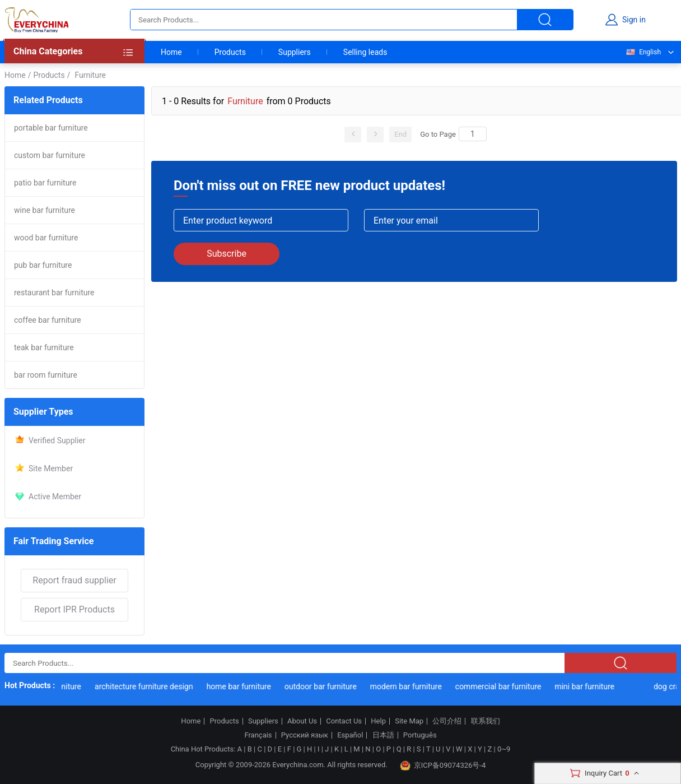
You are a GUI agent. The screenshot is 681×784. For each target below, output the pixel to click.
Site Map (409, 721)
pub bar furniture (43, 265)
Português (420, 735)
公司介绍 (447, 721)
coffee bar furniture (48, 320)
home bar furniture (240, 686)
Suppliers (295, 52)
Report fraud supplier (74, 580)
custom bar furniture (50, 155)
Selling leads (365, 52)
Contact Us (344, 721)
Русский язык (305, 735)
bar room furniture (46, 375)
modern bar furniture (407, 686)
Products (230, 52)
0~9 (504, 749)
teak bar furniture (44, 347)
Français (258, 735)
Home (171, 52)
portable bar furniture (51, 128)
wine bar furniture (45, 210)
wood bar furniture (46, 238)
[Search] (473, 134)
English (643, 52)
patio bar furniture (45, 183)
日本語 (383, 735)
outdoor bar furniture (322, 686)
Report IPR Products (74, 609)
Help (378, 721)
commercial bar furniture (500, 686)
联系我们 (486, 721)
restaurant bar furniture (54, 293)
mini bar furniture (586, 686)
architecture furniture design (146, 686)
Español (350, 735)
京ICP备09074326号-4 (443, 766)
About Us (302, 721)
